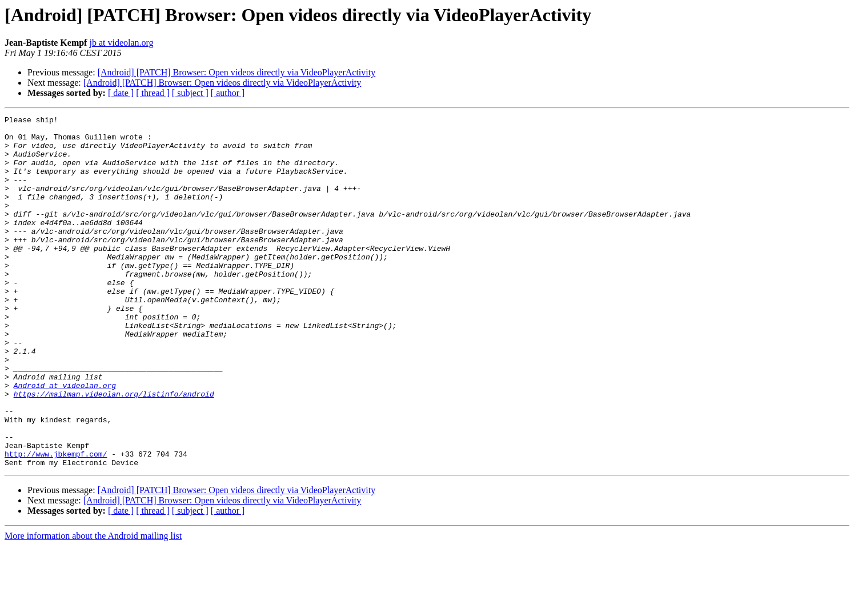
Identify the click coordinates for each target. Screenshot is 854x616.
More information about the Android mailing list (93, 606)
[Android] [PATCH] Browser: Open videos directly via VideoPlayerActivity (237, 72)
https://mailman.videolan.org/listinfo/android (114, 450)
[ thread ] (153, 93)
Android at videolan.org (65, 440)
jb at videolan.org (121, 43)
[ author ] (228, 93)
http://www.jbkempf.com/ (56, 522)
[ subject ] (190, 93)
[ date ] (121, 93)
